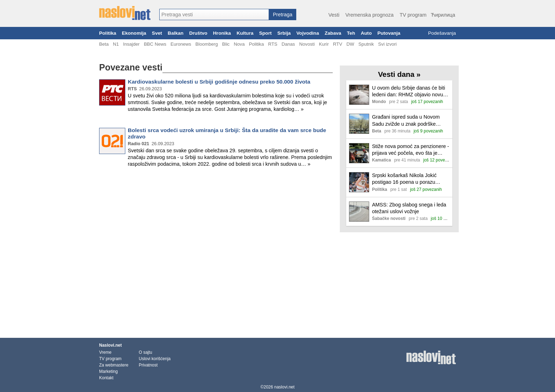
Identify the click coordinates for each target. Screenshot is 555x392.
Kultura (245, 33)
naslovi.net (284, 387)
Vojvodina (308, 33)
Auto (366, 33)
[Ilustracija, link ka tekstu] (359, 95)
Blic (226, 44)
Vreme (105, 352)
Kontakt (106, 378)
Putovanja (389, 33)
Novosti (307, 44)
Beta (104, 44)
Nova (239, 44)
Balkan (176, 33)
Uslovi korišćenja (155, 359)
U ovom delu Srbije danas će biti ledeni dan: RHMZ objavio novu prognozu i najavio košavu (408, 92)
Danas (288, 44)
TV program (413, 15)
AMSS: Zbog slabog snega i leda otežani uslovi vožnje (409, 208)
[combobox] (214, 15)
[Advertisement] (216, 196)
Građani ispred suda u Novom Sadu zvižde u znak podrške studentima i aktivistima (406, 121)
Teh (351, 33)
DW (350, 44)
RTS (273, 44)
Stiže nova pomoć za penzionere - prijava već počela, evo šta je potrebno (411, 150)
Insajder (131, 44)
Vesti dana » (399, 74)
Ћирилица (443, 15)
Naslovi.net (110, 345)
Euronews (181, 44)
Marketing (108, 371)
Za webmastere (114, 365)
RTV (338, 44)
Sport (265, 33)
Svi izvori (387, 44)
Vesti (334, 15)
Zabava (333, 33)
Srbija (284, 33)
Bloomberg (207, 44)
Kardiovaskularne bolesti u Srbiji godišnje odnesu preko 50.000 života (219, 82)
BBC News (155, 44)
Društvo (198, 33)
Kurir (324, 44)
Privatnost (148, 365)
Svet (157, 33)
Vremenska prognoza (370, 15)
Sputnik (366, 44)
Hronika (222, 33)
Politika (108, 33)
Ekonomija (134, 33)
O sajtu (145, 352)
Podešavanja (442, 33)
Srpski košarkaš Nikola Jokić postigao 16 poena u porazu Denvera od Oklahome (404, 179)
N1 (116, 44)
